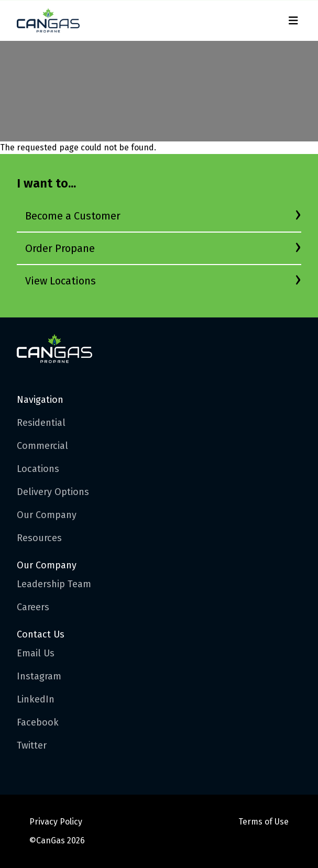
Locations (38, 469)
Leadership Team (54, 584)
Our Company (47, 515)
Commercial (42, 446)
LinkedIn (36, 699)
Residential (41, 423)
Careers (33, 607)
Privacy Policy (56, 822)
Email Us (36, 653)
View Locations (61, 281)
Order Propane (60, 248)
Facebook (38, 722)
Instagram (39, 676)
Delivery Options (53, 492)
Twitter (32, 745)
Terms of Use (264, 822)
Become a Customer (73, 216)
